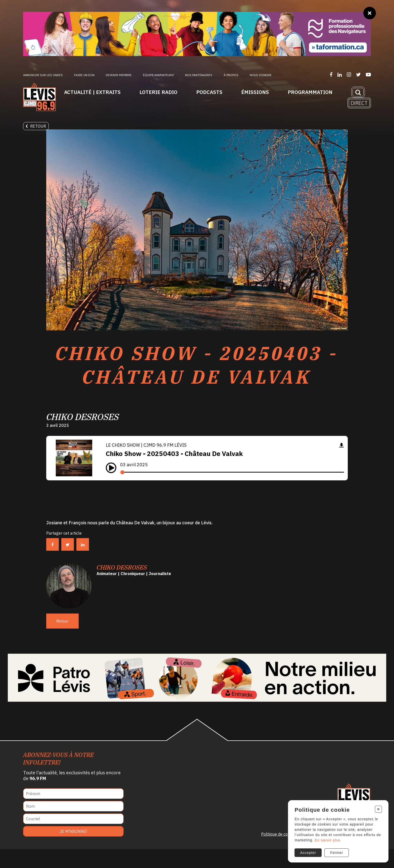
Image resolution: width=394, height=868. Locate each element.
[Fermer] (370, 13)
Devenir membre (119, 75)
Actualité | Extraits (92, 92)
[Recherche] (358, 92)
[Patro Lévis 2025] (197, 697)
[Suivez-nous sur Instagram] (349, 74)
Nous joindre (261, 75)
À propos (231, 75)
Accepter (307, 850)
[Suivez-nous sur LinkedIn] (340, 74)
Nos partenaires (199, 75)
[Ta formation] (197, 34)
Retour (36, 126)
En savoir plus (332, 837)
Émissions (255, 92)
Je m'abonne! (73, 850)
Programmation (310, 92)
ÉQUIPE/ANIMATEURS (158, 75)
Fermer (337, 850)
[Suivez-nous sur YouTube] (368, 74)
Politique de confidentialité (285, 853)
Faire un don (84, 75)
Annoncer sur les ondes (43, 75)
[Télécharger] (341, 464)
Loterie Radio (158, 92)
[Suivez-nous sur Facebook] (331, 74)
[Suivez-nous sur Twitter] (358, 74)
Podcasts (209, 92)
